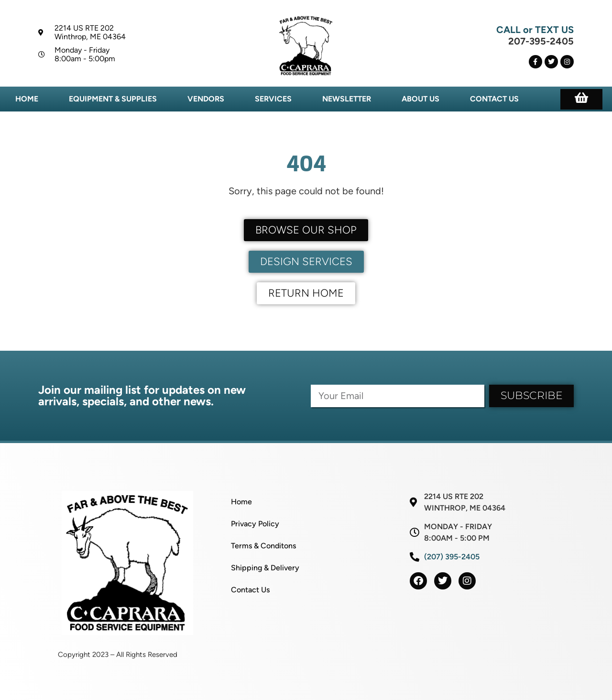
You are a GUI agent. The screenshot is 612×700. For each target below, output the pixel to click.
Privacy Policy (255, 524)
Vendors (206, 99)
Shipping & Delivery (265, 568)
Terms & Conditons (263, 546)
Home (27, 99)
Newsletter (347, 99)
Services (273, 99)
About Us (421, 99)
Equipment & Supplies (113, 99)
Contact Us (494, 99)
